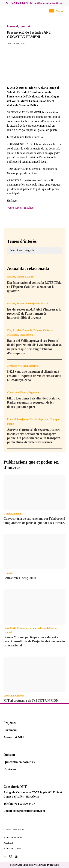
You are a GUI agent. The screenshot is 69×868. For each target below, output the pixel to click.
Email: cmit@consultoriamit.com (24, 811)
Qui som (9, 755)
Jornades (12, 366)
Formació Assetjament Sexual (32, 304)
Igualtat (25, 26)
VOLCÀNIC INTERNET (47, 865)
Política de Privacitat (13, 837)
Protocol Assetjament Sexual (22, 419)
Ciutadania (13, 392)
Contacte (10, 769)
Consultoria (10, 628)
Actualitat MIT (14, 737)
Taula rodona (26, 335)
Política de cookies (12, 848)
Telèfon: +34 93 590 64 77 (19, 804)
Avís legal (8, 843)
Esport (20, 277)
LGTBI (29, 277)
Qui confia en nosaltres (19, 762)
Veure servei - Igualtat (20, 208)
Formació (22, 628)
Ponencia (27, 330)
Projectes (10, 723)
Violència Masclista (28, 366)
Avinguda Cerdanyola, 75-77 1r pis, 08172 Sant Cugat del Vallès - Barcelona (33, 794)
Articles (11, 277)
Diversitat (9, 696)
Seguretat (34, 392)
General (13, 26)
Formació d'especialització (43, 628)
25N (9, 330)
